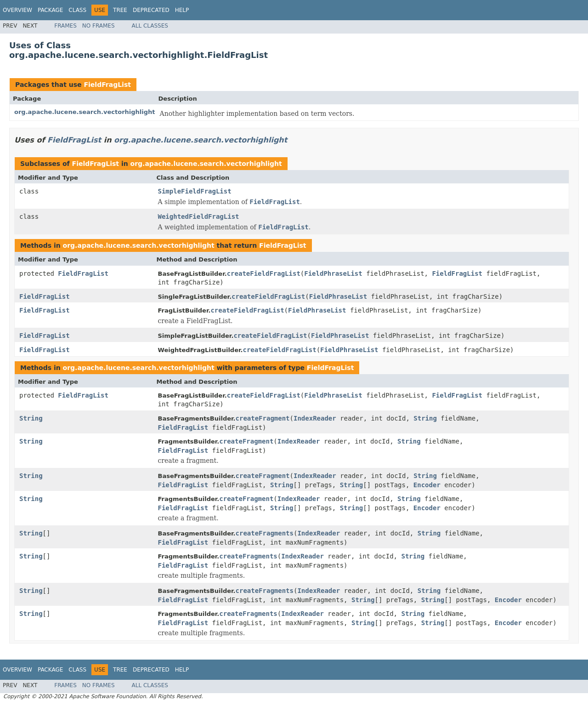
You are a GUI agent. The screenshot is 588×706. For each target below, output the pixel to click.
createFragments (265, 533)
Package (50, 10)
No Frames (99, 26)
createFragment (263, 418)
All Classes (150, 26)
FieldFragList (107, 85)
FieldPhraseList (333, 273)
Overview (17, 10)
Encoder (427, 485)
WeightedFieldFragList (199, 216)
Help (182, 10)
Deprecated (151, 10)
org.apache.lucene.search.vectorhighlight (85, 112)
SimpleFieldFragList (195, 191)
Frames (65, 26)
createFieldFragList (264, 273)
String (31, 418)
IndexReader (315, 418)
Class (77, 10)
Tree (120, 10)
